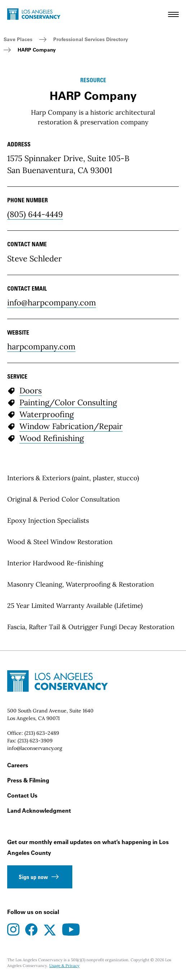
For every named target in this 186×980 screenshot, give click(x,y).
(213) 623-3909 (35, 741)
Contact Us (22, 795)
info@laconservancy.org (35, 748)
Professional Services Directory (91, 39)
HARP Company (37, 50)
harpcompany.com (41, 346)
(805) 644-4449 (35, 214)
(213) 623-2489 (42, 733)
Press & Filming (28, 780)
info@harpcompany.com (52, 303)
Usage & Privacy (64, 966)
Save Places (18, 39)
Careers (18, 765)
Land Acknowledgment (39, 811)
